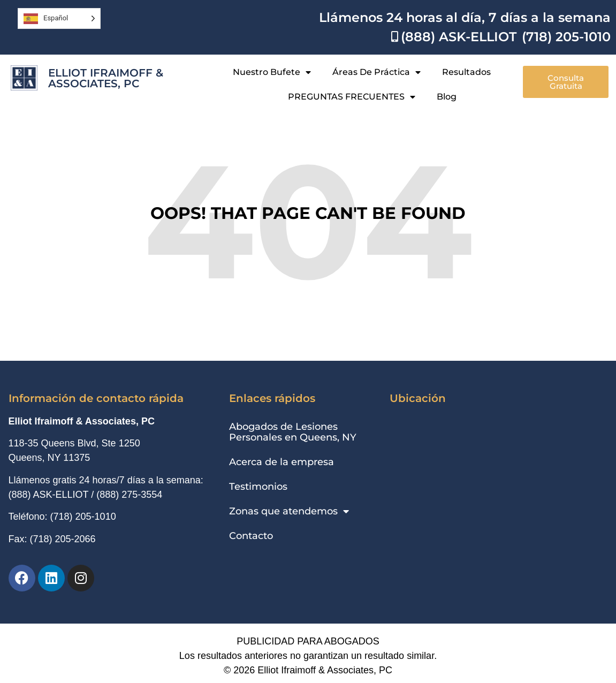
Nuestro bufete (272, 72)
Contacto (251, 536)
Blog (447, 97)
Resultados (466, 72)
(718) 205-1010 (83, 517)
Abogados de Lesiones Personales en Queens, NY (293, 432)
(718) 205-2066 (63, 539)
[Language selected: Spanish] (59, 18)
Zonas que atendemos (289, 511)
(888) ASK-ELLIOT (49, 495)
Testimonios (258, 487)
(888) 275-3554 (129, 495)
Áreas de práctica (377, 72)
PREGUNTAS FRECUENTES (352, 97)
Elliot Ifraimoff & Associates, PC (106, 78)
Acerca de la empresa (282, 462)
